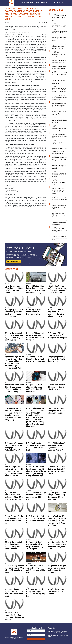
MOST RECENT (29, 3)
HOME (23, 3)
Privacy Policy (13, 640)
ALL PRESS (37, 3)
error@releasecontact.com (11, 202)
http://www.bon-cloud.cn (15, 192)
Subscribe (36, 639)
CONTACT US (44, 3)
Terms (8, 640)
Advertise (19, 640)
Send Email (11, 189)
